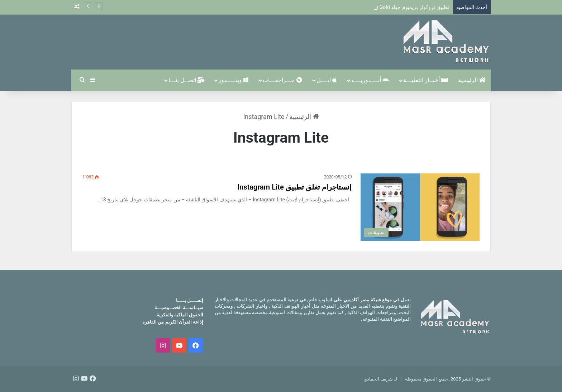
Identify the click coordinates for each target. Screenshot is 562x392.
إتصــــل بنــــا (190, 300)
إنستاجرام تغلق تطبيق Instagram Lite (294, 187)
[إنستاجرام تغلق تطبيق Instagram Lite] (420, 207)
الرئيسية (472, 80)
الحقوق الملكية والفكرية (180, 315)
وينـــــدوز (233, 80)
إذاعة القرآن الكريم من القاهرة (173, 322)
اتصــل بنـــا (186, 80)
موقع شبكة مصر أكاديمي (368, 300)
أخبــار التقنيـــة (425, 80)
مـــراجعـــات (282, 80)
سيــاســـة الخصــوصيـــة (179, 308)
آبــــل (327, 80)
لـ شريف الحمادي (380, 379)
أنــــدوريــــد (370, 80)
